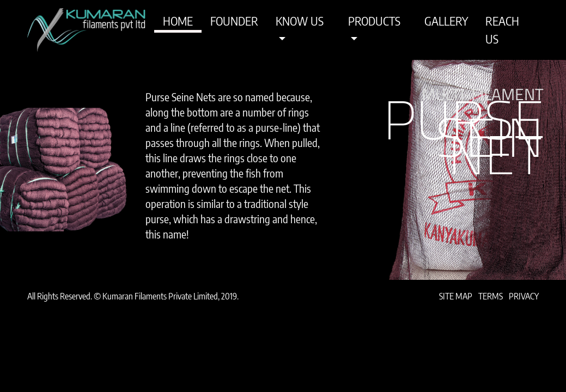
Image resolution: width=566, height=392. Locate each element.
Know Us (300, 21)
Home (178, 21)
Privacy (524, 296)
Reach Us (502, 30)
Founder (234, 21)
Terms (491, 296)
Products (374, 21)
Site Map (456, 296)
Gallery (446, 21)
